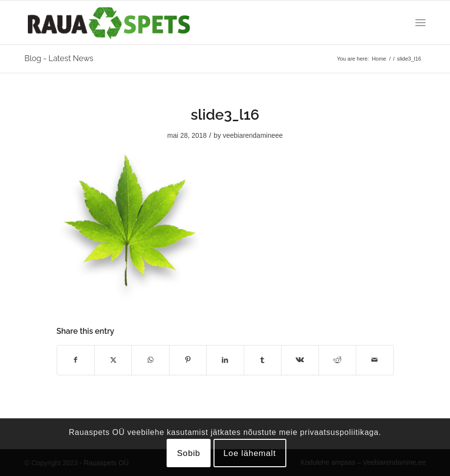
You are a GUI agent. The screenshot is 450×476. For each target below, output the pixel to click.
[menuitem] (420, 22)
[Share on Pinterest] (188, 360)
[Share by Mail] (375, 360)
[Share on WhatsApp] (150, 360)
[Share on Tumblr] (263, 360)
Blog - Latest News (59, 58)
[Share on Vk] (300, 360)
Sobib (189, 453)
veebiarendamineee (253, 135)
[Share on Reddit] (337, 360)
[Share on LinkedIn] (225, 360)
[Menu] (420, 22)
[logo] (109, 22)
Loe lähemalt (250, 453)
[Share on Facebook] (76, 360)
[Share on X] (113, 360)
